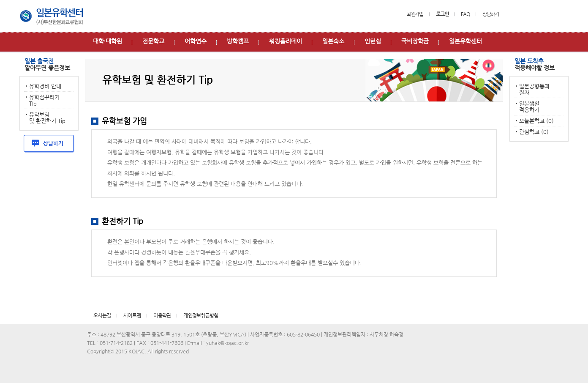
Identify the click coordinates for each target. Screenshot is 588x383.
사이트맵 (132, 315)
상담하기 (491, 14)
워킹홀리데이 (286, 41)
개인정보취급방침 (201, 315)
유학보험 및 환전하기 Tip (47, 118)
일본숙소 (333, 41)
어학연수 (196, 41)
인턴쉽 (373, 41)
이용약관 (162, 315)
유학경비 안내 (45, 86)
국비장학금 (415, 41)
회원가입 (415, 14)
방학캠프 (238, 41)
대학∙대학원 (108, 41)
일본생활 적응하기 (529, 107)
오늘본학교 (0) (536, 121)
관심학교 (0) (534, 132)
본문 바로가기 (0, 0)
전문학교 (153, 41)
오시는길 (102, 315)
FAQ (465, 14)
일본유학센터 (465, 41)
